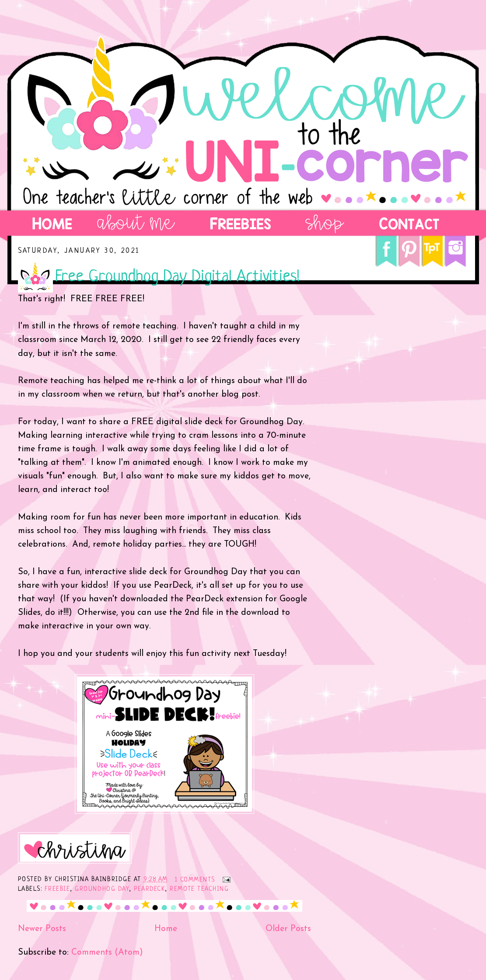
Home (166, 929)
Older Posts (288, 929)
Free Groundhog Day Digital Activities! (178, 277)
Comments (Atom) (107, 952)
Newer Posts (42, 929)
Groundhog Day (102, 889)
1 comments (195, 880)
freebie (58, 889)
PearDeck (149, 889)
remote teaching (199, 889)
